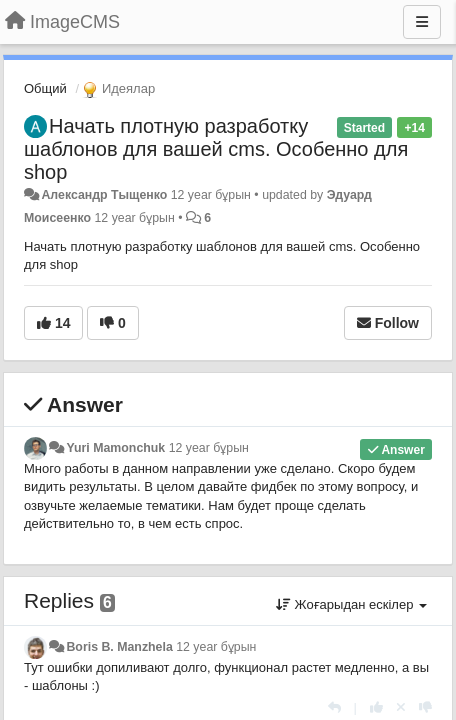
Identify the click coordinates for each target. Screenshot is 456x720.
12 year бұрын (209, 448)
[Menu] (422, 22)
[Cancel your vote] (401, 707)
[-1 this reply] (425, 707)
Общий (45, 88)
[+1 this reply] (376, 707)
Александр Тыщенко (104, 195)
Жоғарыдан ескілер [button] (351, 604)
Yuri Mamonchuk (115, 448)
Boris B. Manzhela (119, 647)
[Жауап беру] (334, 707)
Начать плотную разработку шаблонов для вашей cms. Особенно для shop (216, 149)
